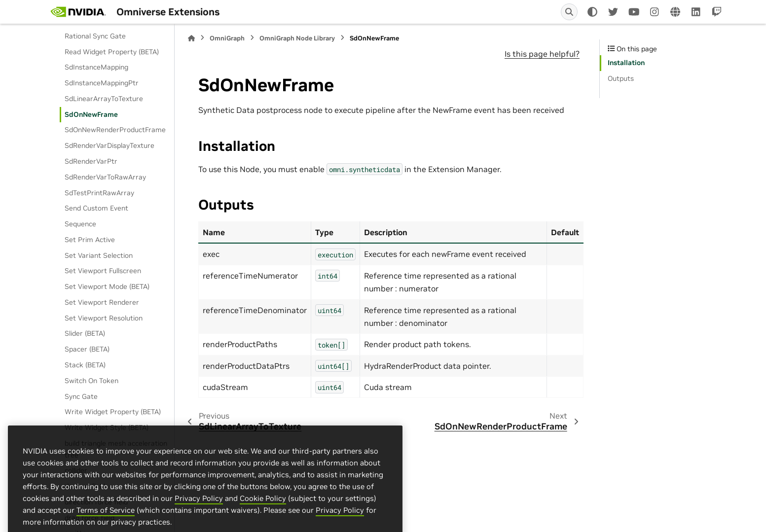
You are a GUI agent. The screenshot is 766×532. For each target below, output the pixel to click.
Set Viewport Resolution (104, 318)
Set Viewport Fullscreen (103, 271)
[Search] (569, 12)
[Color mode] (592, 12)
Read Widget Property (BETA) (112, 52)
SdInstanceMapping (96, 67)
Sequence (80, 224)
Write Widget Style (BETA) (107, 427)
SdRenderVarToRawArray (105, 177)
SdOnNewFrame (91, 114)
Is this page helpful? (542, 54)
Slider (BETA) (85, 333)
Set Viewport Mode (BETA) (107, 286)
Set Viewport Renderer (102, 302)
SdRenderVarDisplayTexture (109, 145)
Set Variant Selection (99, 255)
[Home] (191, 38)
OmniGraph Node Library (297, 38)
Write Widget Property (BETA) (113, 412)
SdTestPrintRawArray (99, 193)
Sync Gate (81, 396)
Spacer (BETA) (87, 349)
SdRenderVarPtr (91, 161)
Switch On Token (91, 381)
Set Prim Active (90, 240)
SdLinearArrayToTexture (104, 99)
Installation (626, 63)
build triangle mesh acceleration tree (116, 449)
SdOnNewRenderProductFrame (115, 130)
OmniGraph (227, 38)
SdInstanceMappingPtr (102, 83)
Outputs (621, 78)
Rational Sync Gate (95, 36)
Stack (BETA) (85, 365)
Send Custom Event (96, 208)
